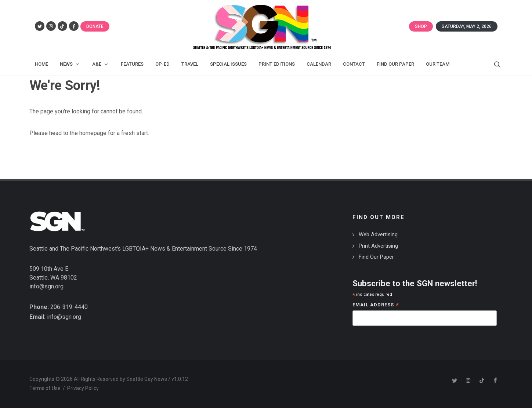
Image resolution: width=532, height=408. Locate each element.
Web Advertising (378, 234)
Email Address (376, 305)
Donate (95, 26)
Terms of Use (45, 388)
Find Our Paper (376, 257)
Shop (421, 26)
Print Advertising (378, 246)
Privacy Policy (83, 388)
